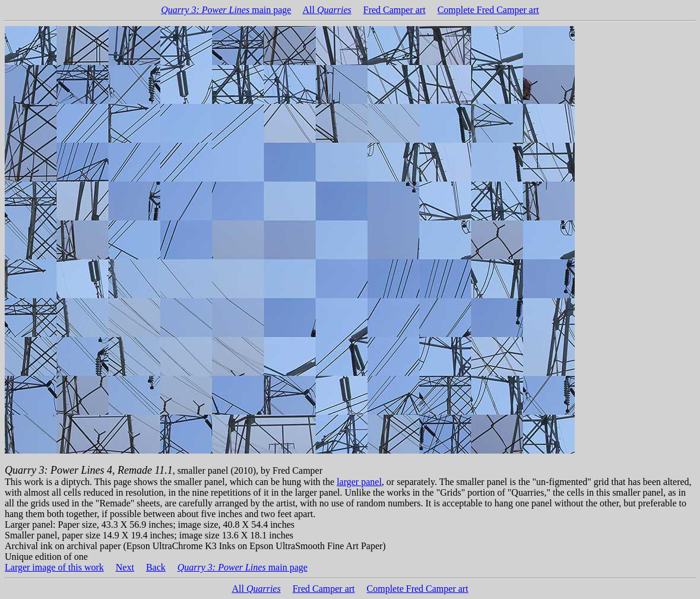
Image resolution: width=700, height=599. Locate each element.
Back (156, 567)
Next (125, 567)
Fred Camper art (395, 10)
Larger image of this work (54, 567)
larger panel (359, 482)
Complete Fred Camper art (488, 10)
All (327, 10)
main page (226, 10)
